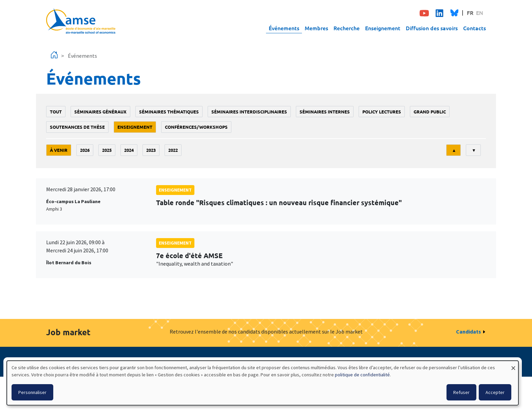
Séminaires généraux (100, 112)
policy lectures (382, 112)
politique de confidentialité (362, 375)
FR (470, 13)
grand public (430, 112)
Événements (284, 28)
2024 (129, 150)
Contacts (474, 28)
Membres (316, 28)
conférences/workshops (196, 127)
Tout (56, 112)
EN (480, 13)
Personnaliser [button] (32, 392)
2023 (151, 150)
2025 (107, 150)
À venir (59, 150)
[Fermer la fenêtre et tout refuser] (513, 365)
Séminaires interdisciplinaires (249, 112)
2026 (85, 150)
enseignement (135, 127)
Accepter (495, 392)
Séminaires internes (325, 112)
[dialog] (263, 383)
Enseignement (383, 28)
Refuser (461, 392)
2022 (173, 150)
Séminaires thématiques (169, 112)
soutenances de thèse (77, 127)
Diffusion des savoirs (432, 28)
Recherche (347, 28)
